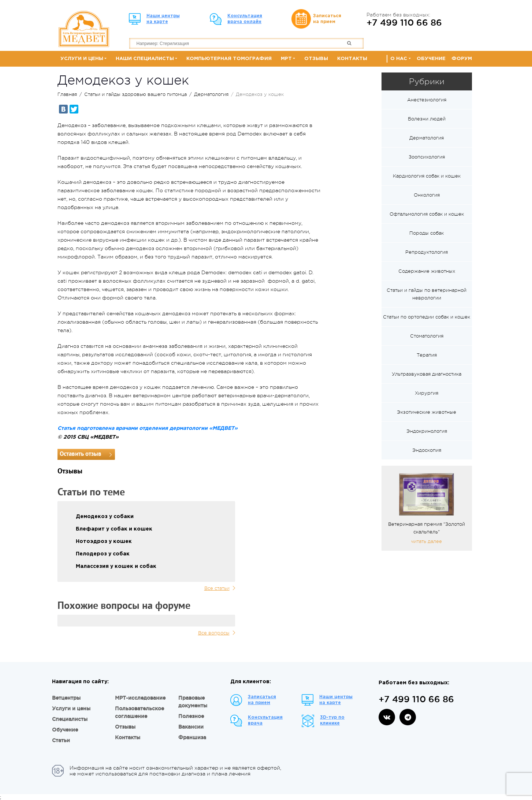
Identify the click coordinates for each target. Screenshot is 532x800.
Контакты (352, 59)
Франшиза (192, 737)
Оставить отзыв (81, 454)
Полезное (191, 716)
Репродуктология (427, 252)
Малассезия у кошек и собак (116, 566)
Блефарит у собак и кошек (114, 529)
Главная (67, 94)
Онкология (427, 195)
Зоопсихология (427, 157)
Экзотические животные (427, 412)
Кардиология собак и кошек (427, 176)
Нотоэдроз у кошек (104, 542)
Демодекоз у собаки (105, 517)
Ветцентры (66, 698)
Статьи (61, 740)
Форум (462, 59)
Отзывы (316, 59)
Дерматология (211, 94)
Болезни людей (427, 119)
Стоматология (427, 336)
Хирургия (427, 393)
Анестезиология (427, 100)
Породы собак (427, 233)
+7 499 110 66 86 (404, 22)
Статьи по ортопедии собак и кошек (427, 317)
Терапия (427, 355)
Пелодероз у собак (103, 554)
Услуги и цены (82, 59)
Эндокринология (427, 431)
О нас (399, 59)
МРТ (286, 59)
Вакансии (191, 727)
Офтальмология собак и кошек (427, 214)
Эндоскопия (427, 450)
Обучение (431, 59)
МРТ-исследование (140, 698)
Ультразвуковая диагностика (427, 374)
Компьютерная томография (229, 59)
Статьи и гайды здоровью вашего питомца (135, 94)
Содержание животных (427, 271)
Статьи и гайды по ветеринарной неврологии (427, 294)
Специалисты (70, 719)
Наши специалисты (145, 59)
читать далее (427, 541)
